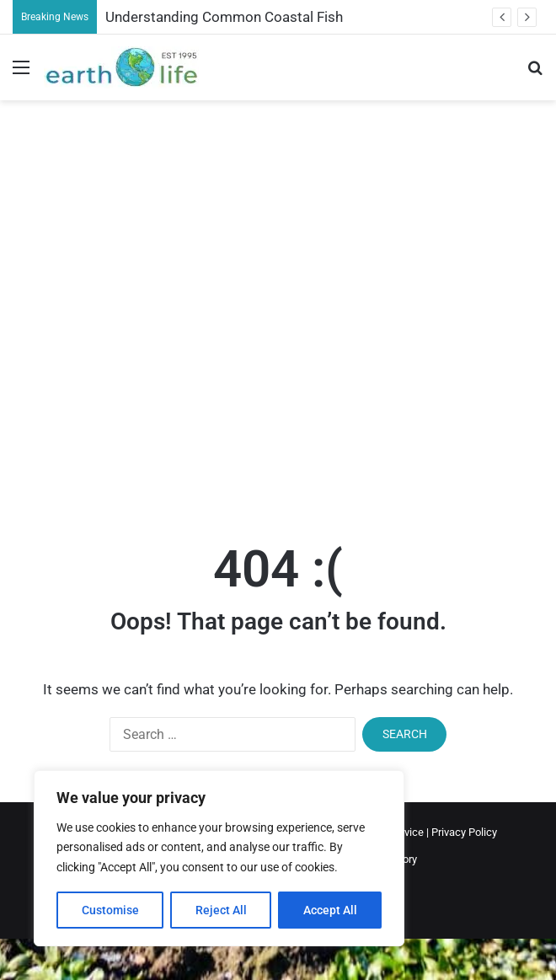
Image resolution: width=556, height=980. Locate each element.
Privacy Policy (464, 832)
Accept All (330, 910)
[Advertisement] (187, 305)
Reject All (221, 910)
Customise (110, 910)
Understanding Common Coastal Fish (224, 17)
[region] (219, 858)
